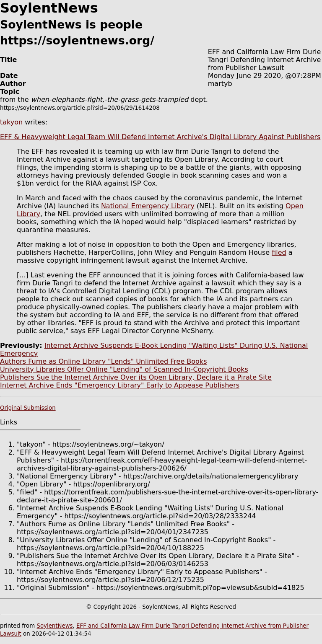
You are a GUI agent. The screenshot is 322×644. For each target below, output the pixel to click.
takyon (11, 122)
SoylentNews (55, 626)
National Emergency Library (148, 206)
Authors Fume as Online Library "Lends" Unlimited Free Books (103, 361)
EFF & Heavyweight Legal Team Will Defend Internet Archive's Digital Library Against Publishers (160, 137)
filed (279, 252)
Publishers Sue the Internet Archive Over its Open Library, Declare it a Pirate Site (136, 377)
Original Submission (28, 408)
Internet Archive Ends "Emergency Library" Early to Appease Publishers (120, 385)
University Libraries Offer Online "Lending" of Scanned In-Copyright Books (124, 369)
